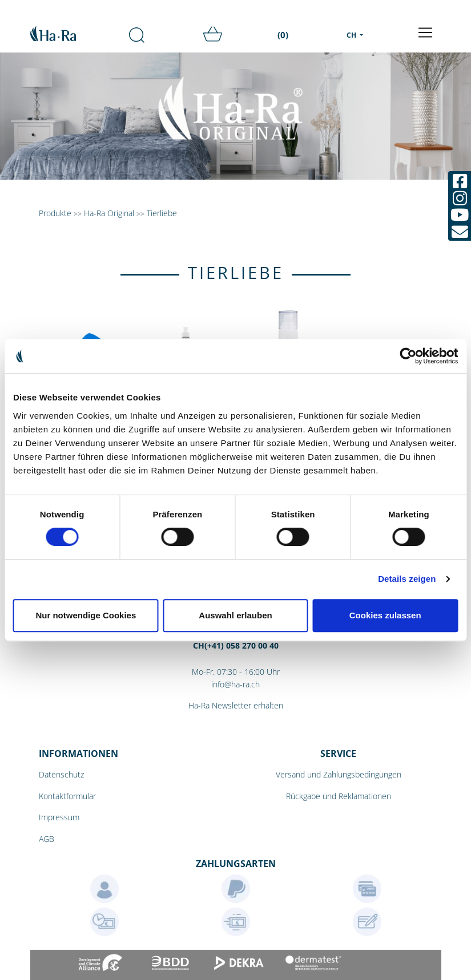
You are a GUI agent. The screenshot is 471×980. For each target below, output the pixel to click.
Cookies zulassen (385, 615)
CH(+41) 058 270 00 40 (236, 645)
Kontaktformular (67, 796)
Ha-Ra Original (110, 213)
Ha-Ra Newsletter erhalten (236, 705)
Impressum (59, 817)
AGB (47, 839)
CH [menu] (352, 35)
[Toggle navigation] (425, 33)
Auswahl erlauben (235, 615)
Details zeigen (407, 579)
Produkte (55, 213)
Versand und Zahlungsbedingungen (339, 774)
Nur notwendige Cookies (86, 615)
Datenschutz (61, 774)
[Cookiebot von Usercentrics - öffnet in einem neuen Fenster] (408, 356)
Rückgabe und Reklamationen (339, 796)
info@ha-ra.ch (235, 684)
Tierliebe (162, 213)
